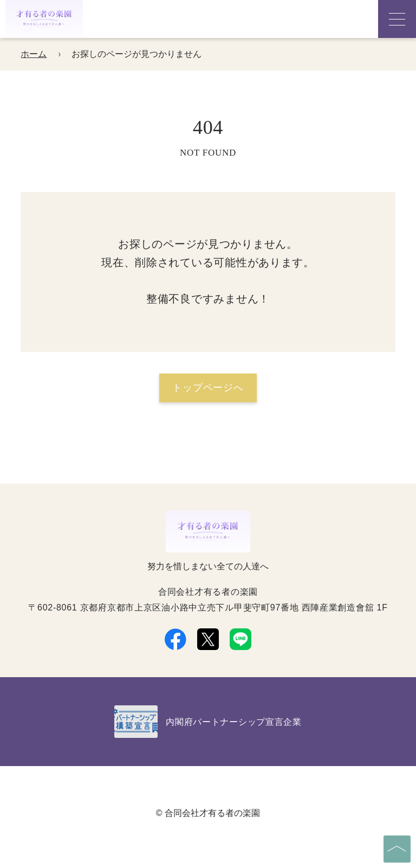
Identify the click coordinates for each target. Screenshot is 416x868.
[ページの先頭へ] (397, 849)
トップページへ (208, 388)
